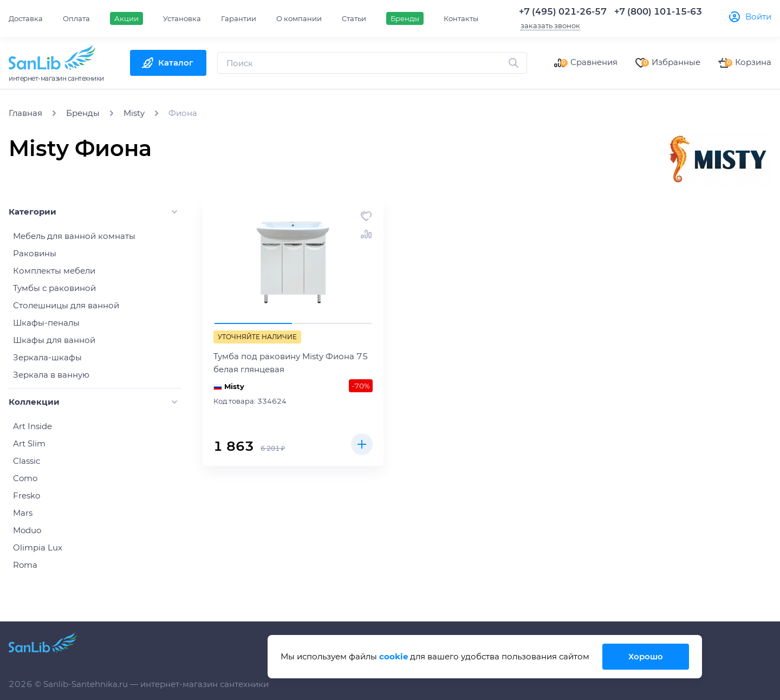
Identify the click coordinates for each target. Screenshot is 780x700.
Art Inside (32, 426)
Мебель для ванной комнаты (74, 236)
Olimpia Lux (38, 547)
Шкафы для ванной (54, 340)
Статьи (354, 18)
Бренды (405, 18)
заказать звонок (550, 25)
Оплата (76, 18)
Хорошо (646, 656)
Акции (126, 18)
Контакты (461, 18)
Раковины (35, 253)
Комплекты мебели (54, 271)
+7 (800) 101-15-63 (658, 12)
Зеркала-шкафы (47, 357)
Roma (25, 565)
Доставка (26, 18)
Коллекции (34, 402)
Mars (23, 513)
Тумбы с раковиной (54, 288)
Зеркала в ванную (51, 375)
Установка (182, 18)
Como (25, 478)
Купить (362, 444)
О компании (299, 18)
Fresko (27, 495)
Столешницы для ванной (66, 305)
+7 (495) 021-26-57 (563, 12)
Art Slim (29, 443)
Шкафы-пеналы (46, 323)
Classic (27, 461)
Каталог (176, 63)
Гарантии (239, 18)
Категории (32, 212)
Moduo (27, 530)
